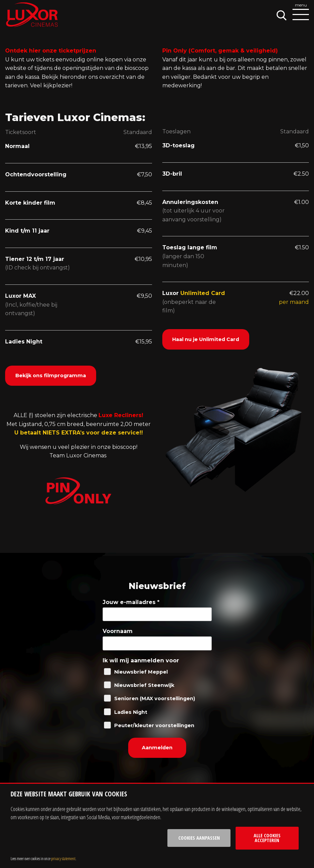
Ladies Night (131, 712)
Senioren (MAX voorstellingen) (155, 698)
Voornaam (118, 631)
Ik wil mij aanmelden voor (141, 660)
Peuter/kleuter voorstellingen (154, 725)
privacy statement (63, 858)
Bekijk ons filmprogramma (51, 376)
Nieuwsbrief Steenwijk (144, 685)
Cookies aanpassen (199, 838)
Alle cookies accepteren (267, 838)
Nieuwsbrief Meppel (141, 672)
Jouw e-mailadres (131, 602)
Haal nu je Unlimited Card (206, 339)
